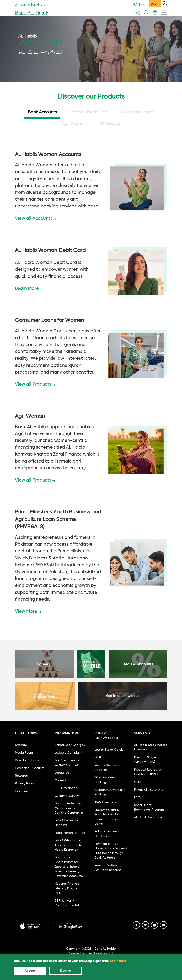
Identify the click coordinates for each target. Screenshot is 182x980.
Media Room (24, 753)
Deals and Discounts (30, 768)
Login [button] (155, 4)
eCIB (98, 758)
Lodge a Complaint (68, 753)
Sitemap (21, 745)
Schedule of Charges (70, 745)
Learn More (29, 289)
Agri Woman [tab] (74, 124)
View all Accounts (36, 219)
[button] (141, 5)
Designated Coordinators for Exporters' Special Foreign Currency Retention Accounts (69, 867)
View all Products (35, 384)
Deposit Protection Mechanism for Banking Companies (69, 808)
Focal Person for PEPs (70, 833)
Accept (30, 971)
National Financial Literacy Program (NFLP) (68, 888)
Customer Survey (67, 796)
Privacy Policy (25, 784)
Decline (66, 971)
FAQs (138, 797)
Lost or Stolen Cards (109, 750)
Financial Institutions (148, 790)
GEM (137, 782)
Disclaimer (22, 791)
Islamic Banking (31, 4)
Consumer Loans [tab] (138, 112)
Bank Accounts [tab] (42, 112)
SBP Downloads (66, 788)
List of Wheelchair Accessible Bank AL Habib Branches (68, 845)
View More (28, 612)
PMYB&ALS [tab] (110, 124)
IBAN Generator (106, 802)
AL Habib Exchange (148, 817)
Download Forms (27, 760)
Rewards (21, 776)
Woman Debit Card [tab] (89, 112)
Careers (60, 780)
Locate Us (62, 773)
